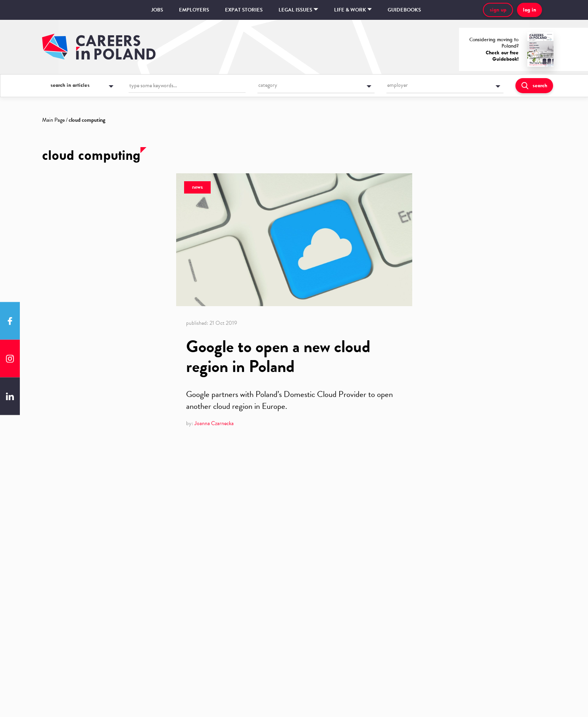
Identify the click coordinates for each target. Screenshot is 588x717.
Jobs (157, 10)
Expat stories (244, 10)
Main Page (53, 120)
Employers (194, 10)
